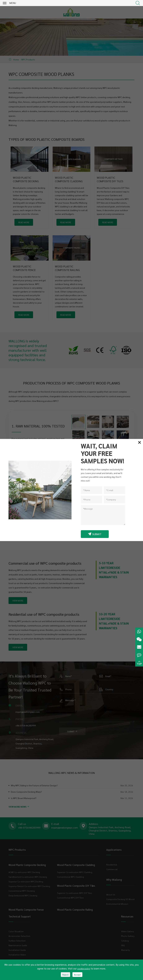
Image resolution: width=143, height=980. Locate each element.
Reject (65, 975)
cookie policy (84, 969)
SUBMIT (95, 534)
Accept (77, 975)
